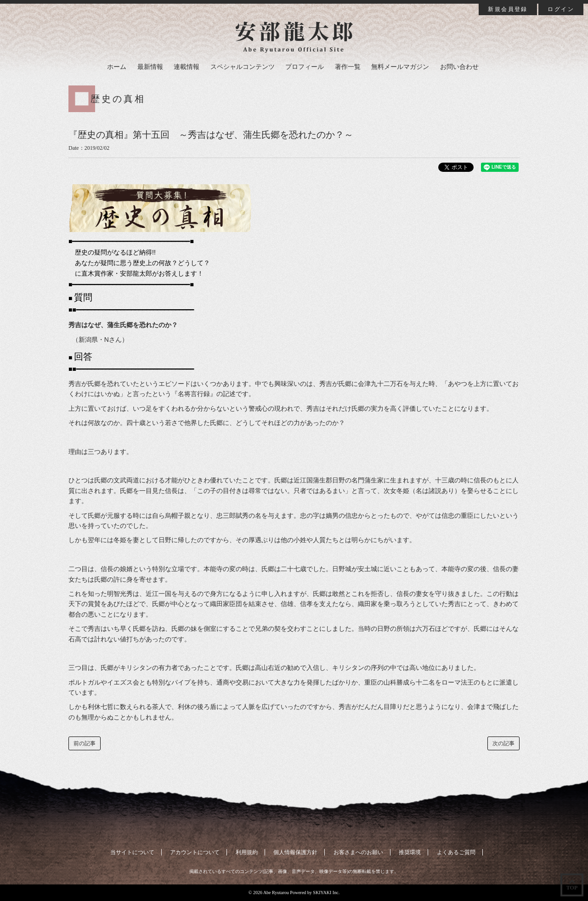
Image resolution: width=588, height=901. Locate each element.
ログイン (561, 9)
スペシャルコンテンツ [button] (243, 67)
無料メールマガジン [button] (400, 67)
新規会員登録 (508, 9)
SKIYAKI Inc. (326, 892)
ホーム (117, 67)
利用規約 (247, 852)
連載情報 (187, 67)
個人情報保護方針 (295, 852)
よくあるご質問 (456, 852)
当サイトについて (132, 852)
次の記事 (503, 743)
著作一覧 (348, 67)
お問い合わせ (459, 67)
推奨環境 (410, 852)
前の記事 (85, 743)
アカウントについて (195, 852)
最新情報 (150, 67)
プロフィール (305, 67)
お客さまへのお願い (358, 852)
